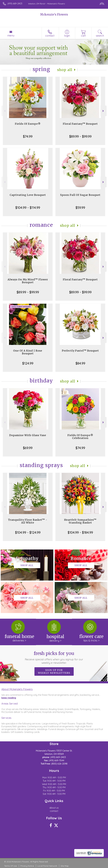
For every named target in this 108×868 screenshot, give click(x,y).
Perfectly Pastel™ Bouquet (80, 351)
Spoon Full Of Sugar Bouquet (80, 195)
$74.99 (28, 136)
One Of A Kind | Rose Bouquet (28, 352)
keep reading (9, 698)
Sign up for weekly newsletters (54, 671)
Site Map (65, 866)
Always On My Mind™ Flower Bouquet (28, 281)
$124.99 (28, 363)
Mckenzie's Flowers (54, 14)
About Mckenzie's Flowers (17, 689)
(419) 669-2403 (15, 4)
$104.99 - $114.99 (28, 208)
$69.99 (28, 448)
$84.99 (80, 363)
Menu (11, 35)
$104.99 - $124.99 (28, 532)
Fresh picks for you (54, 657)
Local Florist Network (47, 866)
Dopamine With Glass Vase (28, 435)
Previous (4, 111)
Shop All (65, 70)
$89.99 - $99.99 (80, 136)
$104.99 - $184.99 (80, 532)
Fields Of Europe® (28, 124)
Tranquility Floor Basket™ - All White (28, 521)
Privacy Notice (27, 866)
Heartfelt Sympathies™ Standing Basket (80, 521)
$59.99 (80, 208)
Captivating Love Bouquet (28, 195)
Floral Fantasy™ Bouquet (80, 124)
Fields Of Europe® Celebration (80, 437)
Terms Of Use (11, 866)
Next (104, 111)
